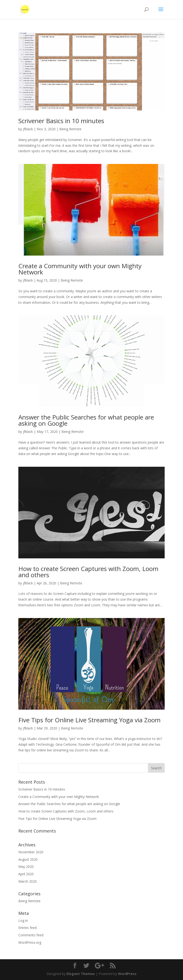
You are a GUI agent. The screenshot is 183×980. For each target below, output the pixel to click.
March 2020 (28, 881)
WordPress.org (30, 942)
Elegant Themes (81, 974)
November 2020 (31, 852)
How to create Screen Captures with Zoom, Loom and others (88, 572)
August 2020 (28, 859)
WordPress (127, 974)
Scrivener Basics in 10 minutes (61, 121)
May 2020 (26, 867)
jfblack (28, 129)
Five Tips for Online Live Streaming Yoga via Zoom (89, 720)
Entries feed (28, 928)
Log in (23, 920)
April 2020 (26, 874)
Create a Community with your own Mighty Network (80, 269)
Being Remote (70, 129)
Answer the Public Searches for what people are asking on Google (86, 420)
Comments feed (31, 935)
